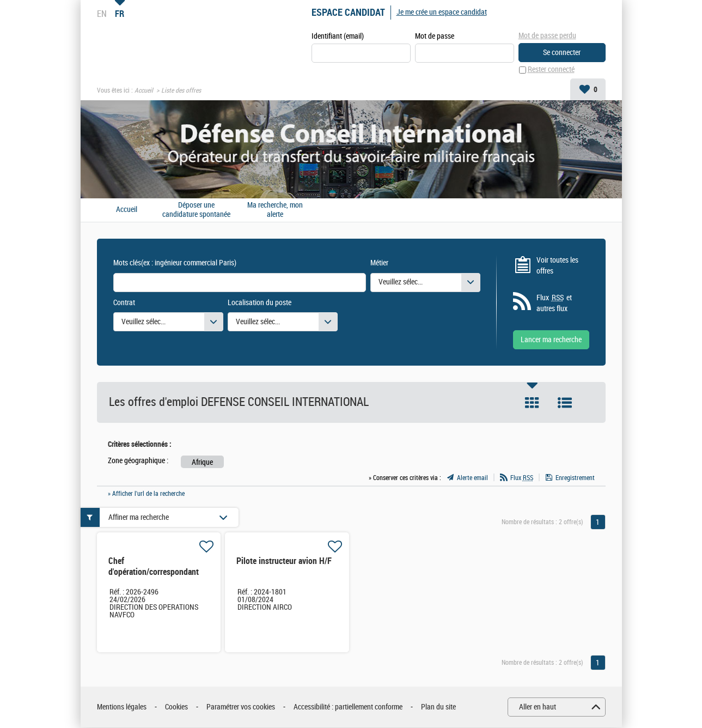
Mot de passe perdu (547, 36)
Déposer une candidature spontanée (196, 210)
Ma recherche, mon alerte (275, 210)
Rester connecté (551, 70)
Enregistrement (575, 478)
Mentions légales (122, 707)
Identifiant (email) (338, 36)
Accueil (144, 90)
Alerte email (472, 478)
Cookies (176, 707)
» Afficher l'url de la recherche (146, 494)
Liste (565, 403)
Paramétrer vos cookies (241, 707)
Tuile (532, 403)
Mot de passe (435, 36)
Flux (522, 478)
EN (102, 14)
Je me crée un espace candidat (442, 12)
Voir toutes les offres (557, 266)
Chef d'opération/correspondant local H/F (154, 572)
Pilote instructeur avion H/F (284, 562)
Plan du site (438, 707)
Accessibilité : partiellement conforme (348, 707)
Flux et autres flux (554, 304)
